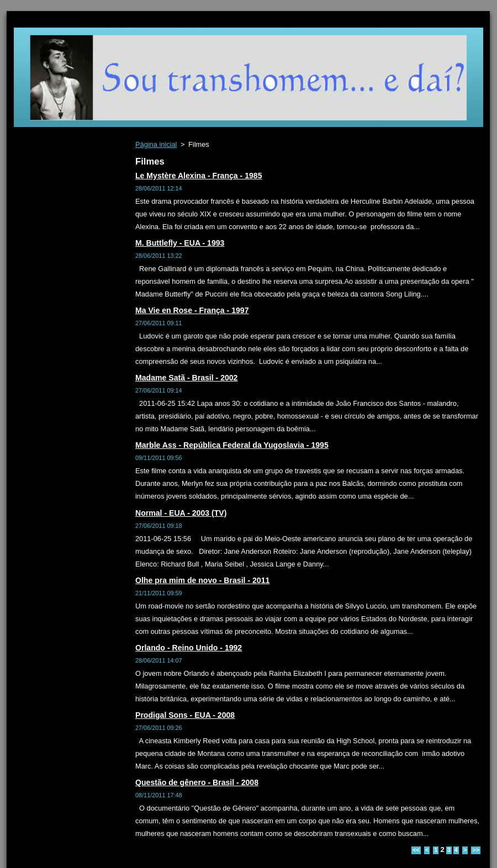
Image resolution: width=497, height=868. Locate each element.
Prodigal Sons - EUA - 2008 (185, 715)
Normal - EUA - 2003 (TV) (181, 513)
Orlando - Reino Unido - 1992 (189, 648)
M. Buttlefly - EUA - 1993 (180, 243)
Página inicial (156, 144)
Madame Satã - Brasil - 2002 (186, 378)
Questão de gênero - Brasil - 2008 (197, 782)
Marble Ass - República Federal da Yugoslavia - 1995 (232, 445)
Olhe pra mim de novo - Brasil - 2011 (202, 580)
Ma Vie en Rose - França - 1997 (192, 310)
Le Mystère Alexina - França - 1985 (199, 176)
